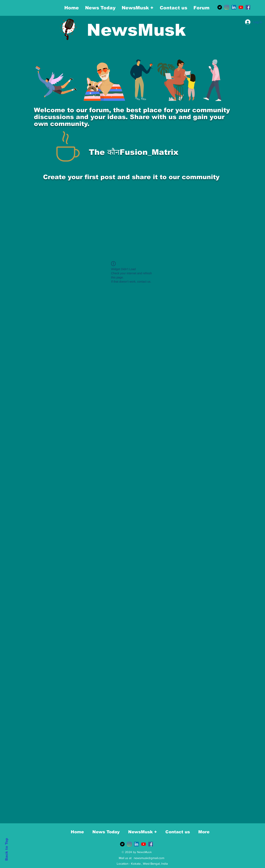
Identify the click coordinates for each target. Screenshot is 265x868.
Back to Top (7, 849)
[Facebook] (248, 7)
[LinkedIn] (234, 7)
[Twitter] (220, 7)
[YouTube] (241, 7)
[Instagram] (227, 7)
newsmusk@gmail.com (149, 858)
